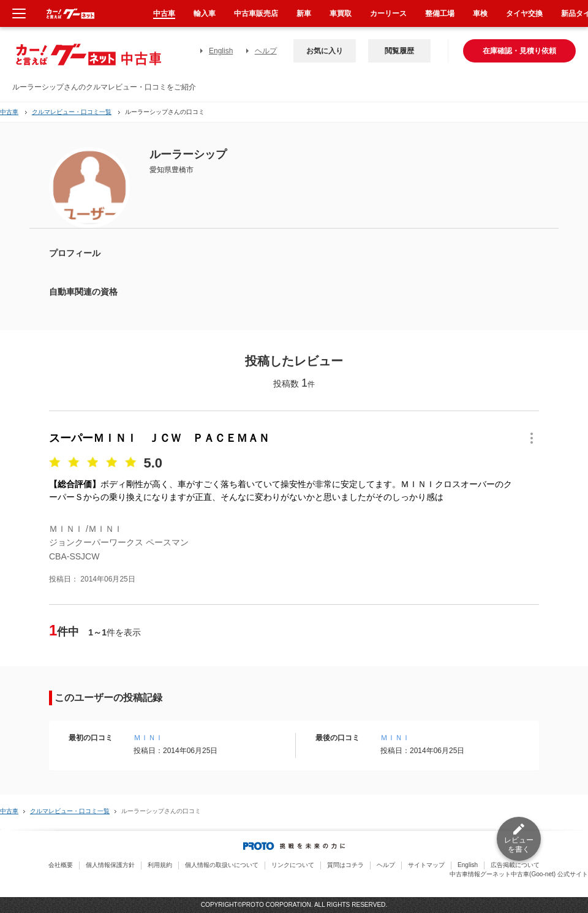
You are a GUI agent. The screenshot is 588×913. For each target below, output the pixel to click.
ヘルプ (266, 51)
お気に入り (325, 51)
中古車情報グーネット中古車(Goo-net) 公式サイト (519, 874)
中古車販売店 (256, 13)
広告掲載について (515, 865)
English (221, 51)
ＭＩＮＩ (148, 738)
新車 (304, 13)
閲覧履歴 (399, 51)
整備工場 (440, 13)
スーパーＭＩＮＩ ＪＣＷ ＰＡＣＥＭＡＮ (159, 438)
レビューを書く (519, 845)
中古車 (9, 112)
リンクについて (293, 865)
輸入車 (205, 13)
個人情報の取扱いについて (222, 865)
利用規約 (160, 865)
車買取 (341, 13)
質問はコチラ (345, 865)
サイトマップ (426, 865)
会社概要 (61, 865)
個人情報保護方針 (110, 865)
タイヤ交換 (524, 13)
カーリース (388, 13)
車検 (480, 13)
